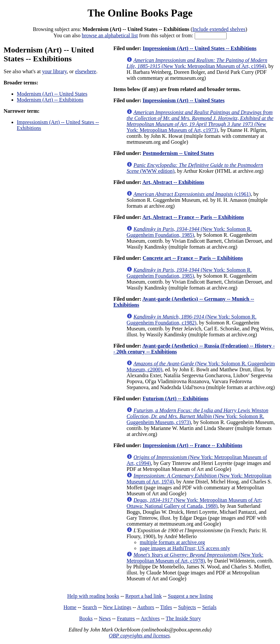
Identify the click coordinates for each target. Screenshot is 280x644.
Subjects (187, 607)
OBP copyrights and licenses (139, 636)
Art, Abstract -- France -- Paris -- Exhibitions (193, 217)
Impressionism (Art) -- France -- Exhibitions (192, 445)
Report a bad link (143, 596)
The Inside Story (183, 618)
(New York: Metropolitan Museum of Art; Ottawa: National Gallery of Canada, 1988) (194, 503)
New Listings (117, 607)
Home (70, 607)
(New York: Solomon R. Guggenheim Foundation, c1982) (191, 320)
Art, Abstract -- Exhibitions (173, 182)
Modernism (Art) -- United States (52, 94)
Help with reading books (93, 596)
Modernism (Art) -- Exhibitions (50, 100)
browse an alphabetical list (110, 35)
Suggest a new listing (190, 596)
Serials (210, 607)
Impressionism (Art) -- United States (184, 100)
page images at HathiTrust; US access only (185, 548)
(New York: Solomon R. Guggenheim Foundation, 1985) (189, 232)
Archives (150, 618)
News (105, 618)
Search (90, 607)
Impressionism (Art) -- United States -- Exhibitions (199, 48)
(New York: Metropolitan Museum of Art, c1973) (200, 121)
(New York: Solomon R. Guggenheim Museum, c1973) (197, 416)
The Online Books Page (140, 13)
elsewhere (86, 71)
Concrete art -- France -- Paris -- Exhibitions (193, 258)
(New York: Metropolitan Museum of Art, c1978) (195, 558)
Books (86, 618)
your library (55, 71)
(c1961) (192, 194)
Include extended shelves (219, 29)
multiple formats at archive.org (172, 542)
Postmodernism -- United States (178, 153)
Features (126, 618)
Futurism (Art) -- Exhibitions (176, 399)
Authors (146, 607)
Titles (166, 607)
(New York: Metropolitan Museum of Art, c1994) (197, 63)
